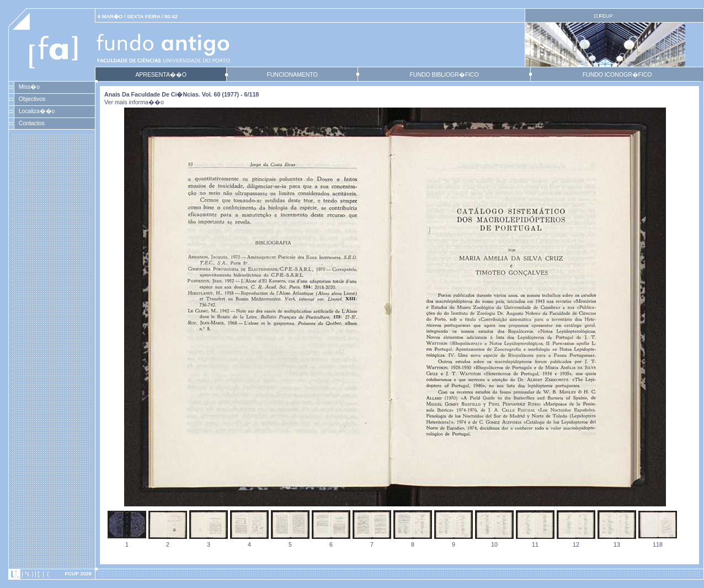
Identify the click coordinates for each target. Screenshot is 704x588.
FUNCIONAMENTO (292, 74)
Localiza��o (37, 111)
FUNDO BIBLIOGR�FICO (444, 74)
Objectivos (32, 99)
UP (606, 16)
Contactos (32, 123)
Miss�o (29, 87)
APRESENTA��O (161, 74)
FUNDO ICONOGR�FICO (617, 74)
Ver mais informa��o (134, 102)
